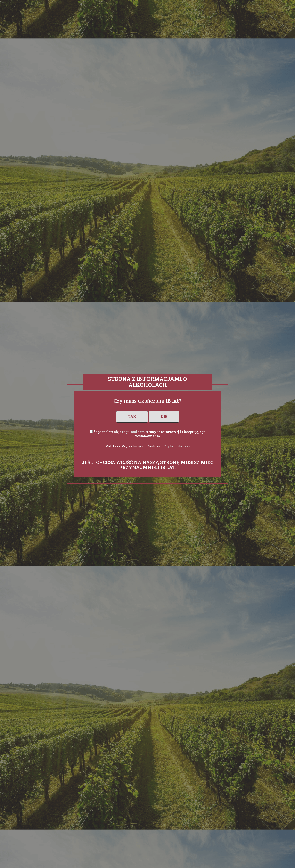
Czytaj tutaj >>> (177, 446)
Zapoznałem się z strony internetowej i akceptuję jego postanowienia (149, 434)
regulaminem (133, 432)
